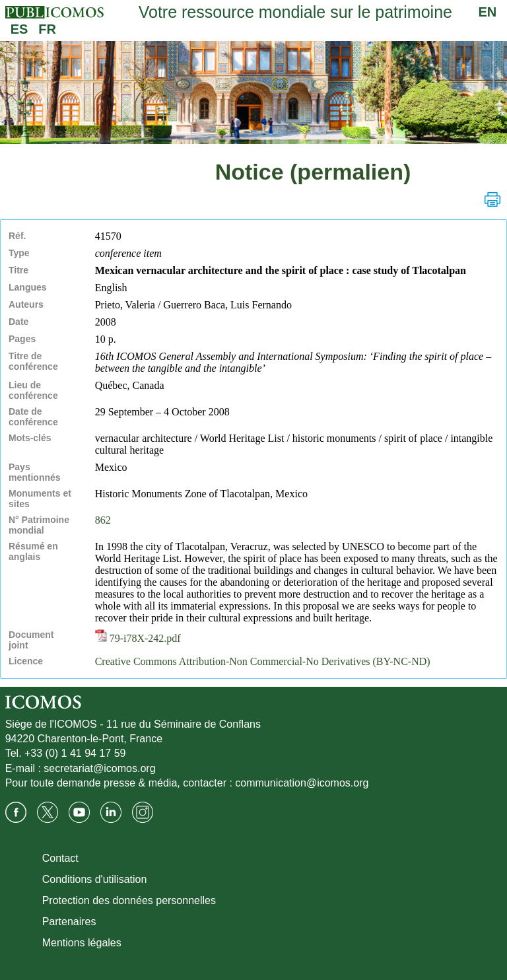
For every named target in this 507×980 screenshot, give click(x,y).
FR (47, 29)
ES (19, 29)
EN (488, 12)
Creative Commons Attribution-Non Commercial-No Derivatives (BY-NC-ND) (263, 661)
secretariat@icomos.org (99, 768)
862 (103, 520)
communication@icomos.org (302, 783)
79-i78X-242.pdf (138, 638)
